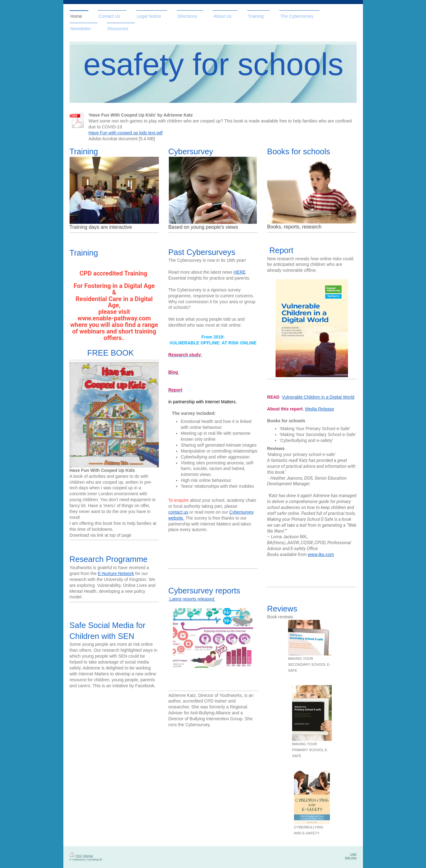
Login (353, 854)
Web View (351, 858)
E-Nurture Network (116, 573)
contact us (178, 512)
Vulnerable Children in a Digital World (318, 397)
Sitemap (88, 856)
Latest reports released (192, 599)
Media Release (319, 409)
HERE (240, 272)
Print (76, 856)
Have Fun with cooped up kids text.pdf (126, 133)
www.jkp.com (321, 554)
